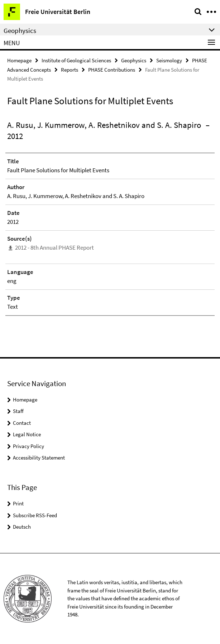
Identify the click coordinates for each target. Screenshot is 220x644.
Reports (70, 70)
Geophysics (134, 60)
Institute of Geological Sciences (76, 60)
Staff (18, 411)
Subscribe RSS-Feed (35, 515)
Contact (22, 423)
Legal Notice (27, 434)
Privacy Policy (28, 446)
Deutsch (22, 527)
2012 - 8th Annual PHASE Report (54, 247)
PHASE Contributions (112, 70)
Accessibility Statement (39, 458)
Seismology (169, 60)
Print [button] (18, 503)
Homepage (19, 60)
